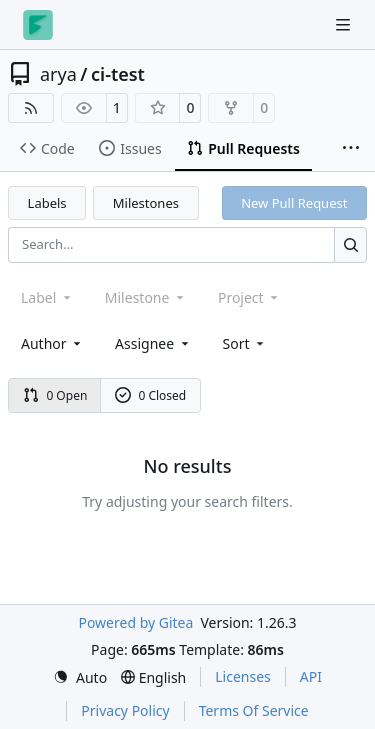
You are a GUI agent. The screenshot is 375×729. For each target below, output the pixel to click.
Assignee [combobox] (153, 343)
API (311, 676)
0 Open (55, 395)
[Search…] (350, 244)
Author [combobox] (52, 343)
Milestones (146, 203)
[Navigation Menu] (345, 24)
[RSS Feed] (31, 108)
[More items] (351, 149)
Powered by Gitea (135, 622)
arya (58, 74)
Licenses (243, 676)
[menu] (245, 343)
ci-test (118, 74)
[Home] (38, 25)
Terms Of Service (254, 710)
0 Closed (151, 395)
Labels (47, 203)
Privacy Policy (125, 710)
